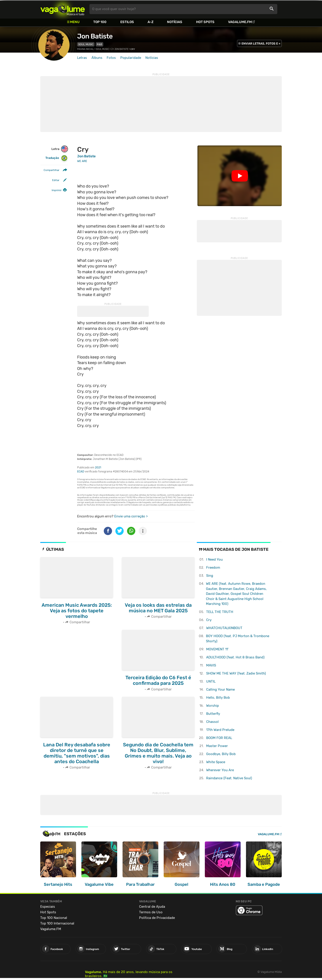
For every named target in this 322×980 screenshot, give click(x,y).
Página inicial (86, 49)
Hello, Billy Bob (218, 698)
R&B (100, 44)
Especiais (48, 907)
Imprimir (57, 190)
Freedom (213, 568)
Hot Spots (205, 22)
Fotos (111, 58)
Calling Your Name (220, 690)
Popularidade (131, 58)
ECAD (81, 472)
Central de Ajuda (152, 907)
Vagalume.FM (240, 22)
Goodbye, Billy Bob (221, 754)
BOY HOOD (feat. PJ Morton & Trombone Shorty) (238, 639)
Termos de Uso (151, 912)
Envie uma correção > (131, 516)
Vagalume (63, 9)
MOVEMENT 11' (217, 649)
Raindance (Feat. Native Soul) (229, 778)
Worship (213, 706)
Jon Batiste (95, 36)
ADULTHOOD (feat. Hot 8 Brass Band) (235, 657)
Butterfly (213, 714)
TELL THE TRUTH (220, 612)
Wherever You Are (220, 770)
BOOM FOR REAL (219, 738)
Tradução (56, 158)
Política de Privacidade (157, 918)
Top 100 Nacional (54, 918)
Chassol (212, 722)
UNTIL (211, 681)
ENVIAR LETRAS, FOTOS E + (261, 44)
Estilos (127, 22)
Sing (210, 576)
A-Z (150, 22)
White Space (216, 762)
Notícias (175, 22)
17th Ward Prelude (220, 730)
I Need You (214, 559)
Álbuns (97, 58)
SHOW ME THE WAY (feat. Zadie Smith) (236, 673)
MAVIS (211, 665)
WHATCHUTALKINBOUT (224, 628)
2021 (98, 468)
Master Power (217, 746)
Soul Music (86, 44)
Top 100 (100, 22)
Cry (209, 620)
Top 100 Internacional (57, 923)
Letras (82, 58)
